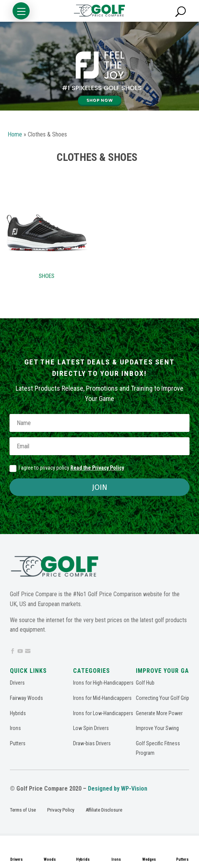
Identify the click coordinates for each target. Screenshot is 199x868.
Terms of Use (23, 810)
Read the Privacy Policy (97, 468)
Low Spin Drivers (91, 728)
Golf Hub (145, 683)
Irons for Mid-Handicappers (102, 698)
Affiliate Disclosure (104, 810)
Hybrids (83, 859)
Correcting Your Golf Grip (162, 698)
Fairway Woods (26, 698)
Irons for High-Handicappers (103, 683)
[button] (21, 11)
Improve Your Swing (157, 728)
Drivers (17, 859)
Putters (18, 743)
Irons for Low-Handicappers (103, 713)
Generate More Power (159, 713)
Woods (50, 859)
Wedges (149, 859)
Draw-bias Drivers (92, 743)
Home (15, 134)
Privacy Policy (61, 810)
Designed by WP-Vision (118, 789)
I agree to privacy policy (67, 468)
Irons (116, 859)
